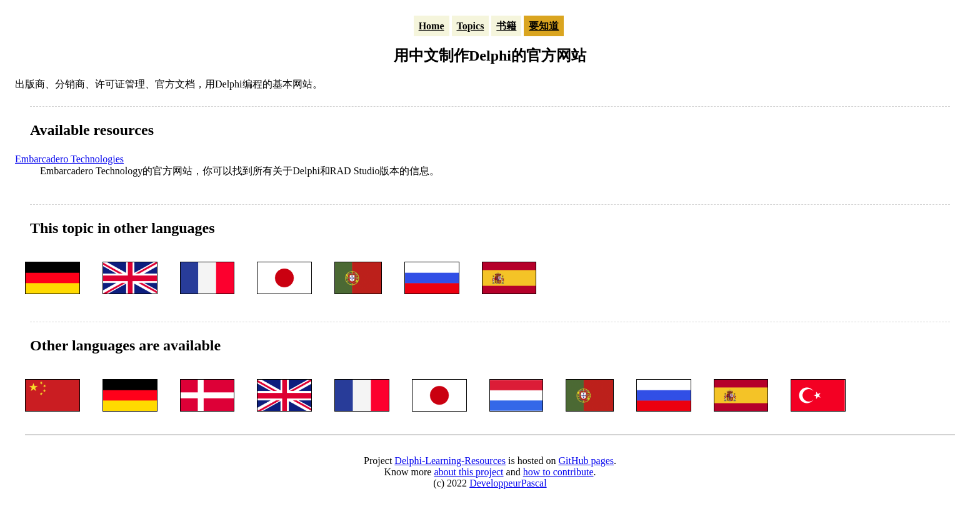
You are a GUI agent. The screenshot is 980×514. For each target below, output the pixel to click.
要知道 (544, 26)
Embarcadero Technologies (69, 159)
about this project (468, 472)
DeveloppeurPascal (508, 483)
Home (432, 26)
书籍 (506, 26)
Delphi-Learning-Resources (450, 461)
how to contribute (558, 472)
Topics (471, 26)
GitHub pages (586, 461)
